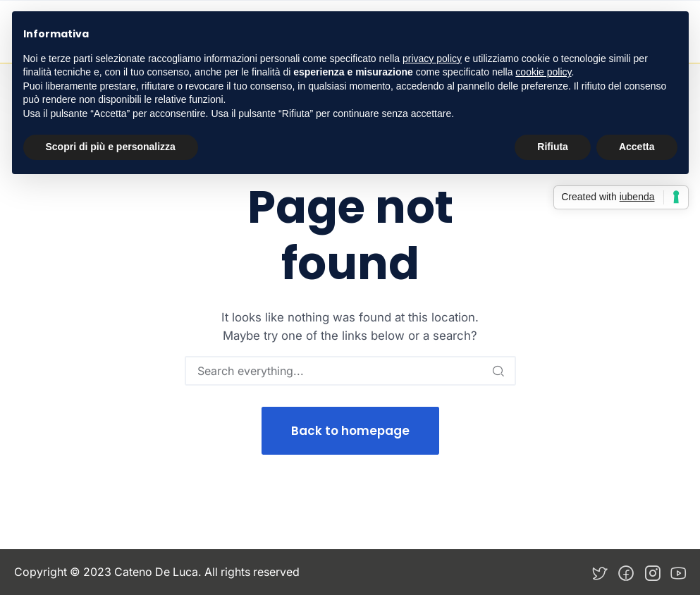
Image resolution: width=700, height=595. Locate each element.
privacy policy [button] (432, 59)
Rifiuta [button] (553, 147)
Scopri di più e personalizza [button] (111, 147)
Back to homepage (350, 431)
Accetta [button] (637, 147)
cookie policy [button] (543, 72)
